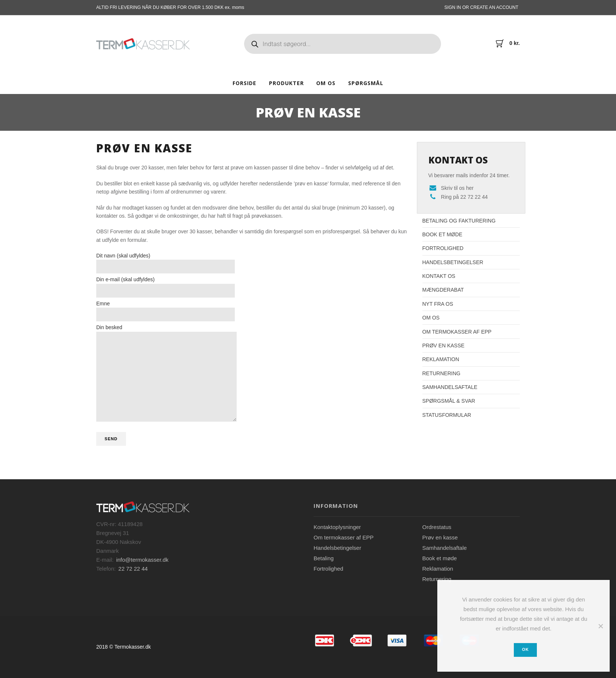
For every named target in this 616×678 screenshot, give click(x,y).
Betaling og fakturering (459, 221)
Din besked (166, 373)
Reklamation (441, 359)
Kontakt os (439, 276)
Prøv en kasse (444, 346)
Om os (326, 83)
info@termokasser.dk (142, 560)
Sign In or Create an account (481, 7)
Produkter (286, 83)
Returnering (442, 373)
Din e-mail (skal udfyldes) (166, 287)
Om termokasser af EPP (457, 332)
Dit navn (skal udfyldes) (166, 263)
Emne (166, 311)
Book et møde (442, 234)
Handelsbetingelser (453, 262)
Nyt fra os (438, 304)
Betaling (324, 558)
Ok (526, 649)
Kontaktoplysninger (337, 527)
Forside (244, 83)
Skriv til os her (457, 188)
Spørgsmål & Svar (449, 401)
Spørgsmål (366, 83)
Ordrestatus (437, 527)
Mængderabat (443, 290)
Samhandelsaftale (450, 387)
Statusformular (447, 415)
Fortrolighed (443, 248)
